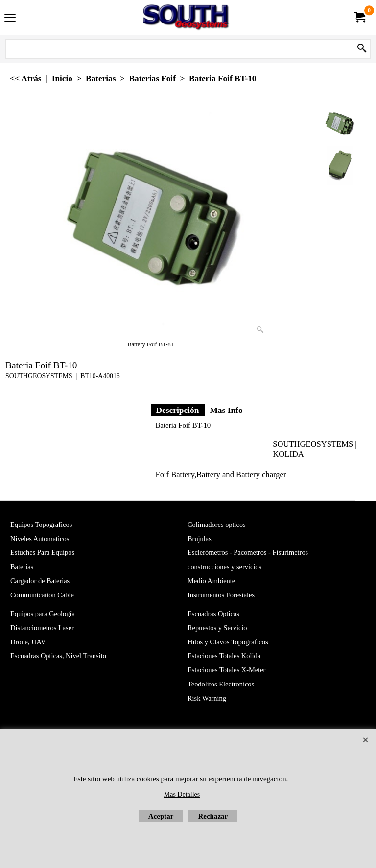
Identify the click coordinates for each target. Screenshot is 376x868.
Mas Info (226, 410)
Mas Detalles (182, 794)
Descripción (177, 410)
